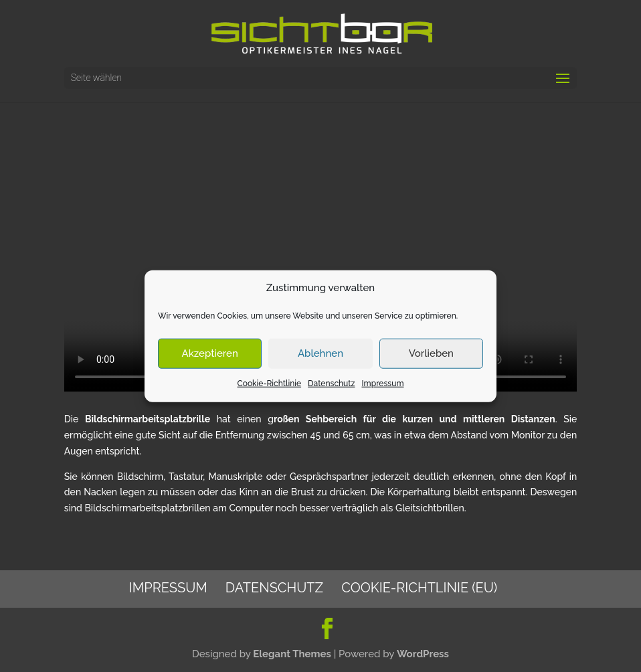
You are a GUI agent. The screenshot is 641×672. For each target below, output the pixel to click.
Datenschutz (331, 384)
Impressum (382, 384)
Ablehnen (320, 353)
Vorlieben (431, 353)
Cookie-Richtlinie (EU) (419, 588)
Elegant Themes (292, 654)
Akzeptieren (210, 353)
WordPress (423, 654)
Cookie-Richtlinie (270, 384)
